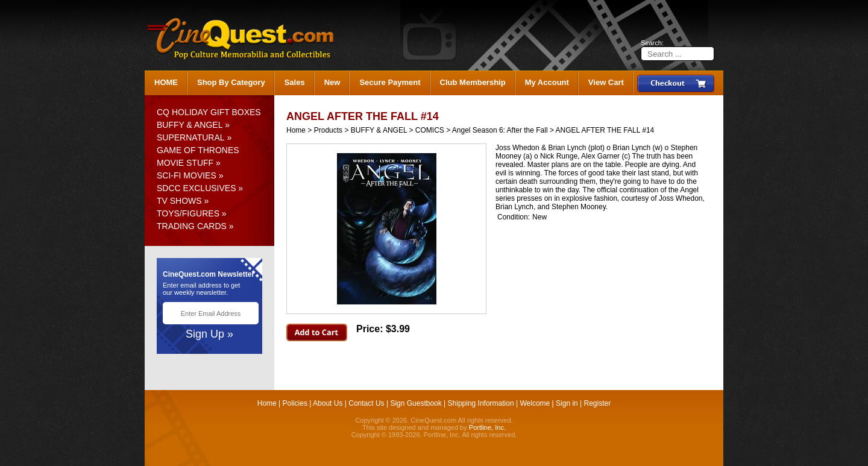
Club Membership (473, 82)
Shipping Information (481, 403)
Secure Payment (390, 82)
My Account (547, 82)
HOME (166, 82)
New (332, 82)
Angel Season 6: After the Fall (500, 130)
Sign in (567, 403)
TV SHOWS (179, 201)
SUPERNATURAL (191, 137)
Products (328, 130)
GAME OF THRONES (198, 150)
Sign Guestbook (416, 403)
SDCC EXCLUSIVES (196, 188)
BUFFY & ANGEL (190, 125)
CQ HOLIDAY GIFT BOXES (209, 112)
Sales (295, 82)
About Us (328, 403)
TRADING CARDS (192, 226)
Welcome (535, 403)
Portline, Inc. (487, 427)
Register (598, 403)
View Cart (606, 82)
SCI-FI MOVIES (187, 175)
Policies (295, 403)
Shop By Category (231, 82)
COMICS (430, 130)
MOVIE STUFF (185, 163)
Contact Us (366, 403)
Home (296, 130)
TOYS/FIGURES (188, 213)
